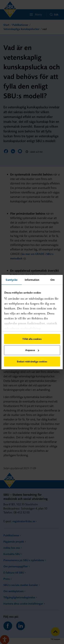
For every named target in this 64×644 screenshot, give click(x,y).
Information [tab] (32, 280)
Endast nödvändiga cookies (32, 361)
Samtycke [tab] (12, 280)
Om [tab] (52, 280)
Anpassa (32, 350)
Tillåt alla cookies (32, 339)
